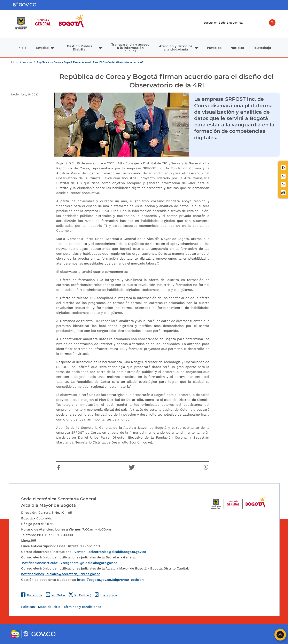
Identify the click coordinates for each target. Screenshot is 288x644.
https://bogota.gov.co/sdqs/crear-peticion (110, 580)
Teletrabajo (262, 48)
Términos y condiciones (82, 607)
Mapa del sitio (49, 607)
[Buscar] (239, 23)
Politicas (28, 607)
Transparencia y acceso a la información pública (130, 48)
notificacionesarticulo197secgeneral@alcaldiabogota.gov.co (69, 563)
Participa (214, 48)
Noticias (237, 48)
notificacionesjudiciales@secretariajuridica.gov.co (61, 574)
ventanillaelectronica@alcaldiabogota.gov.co (110, 552)
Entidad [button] (42, 48)
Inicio (22, 48)
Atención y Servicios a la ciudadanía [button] (176, 48)
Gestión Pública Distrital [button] (80, 48)
